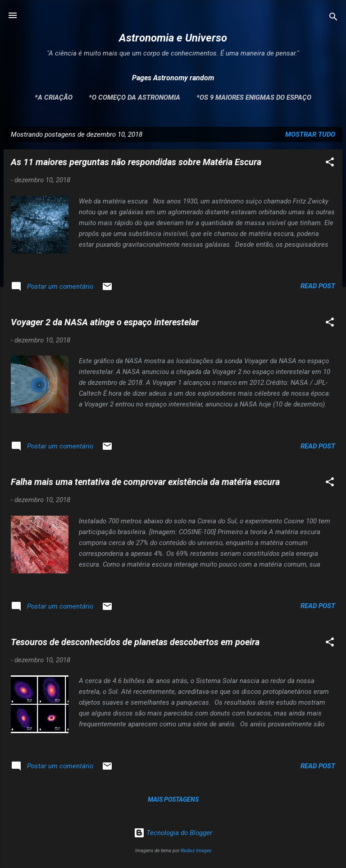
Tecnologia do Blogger (173, 833)
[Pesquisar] (333, 18)
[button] (330, 164)
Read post (318, 286)
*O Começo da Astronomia (134, 97)
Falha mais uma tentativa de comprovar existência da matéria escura (145, 482)
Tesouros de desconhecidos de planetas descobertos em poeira (135, 642)
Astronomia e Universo (173, 38)
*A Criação (54, 97)
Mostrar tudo (310, 134)
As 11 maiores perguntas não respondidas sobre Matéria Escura (136, 162)
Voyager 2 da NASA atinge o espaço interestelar (105, 322)
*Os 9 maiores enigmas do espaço (254, 97)
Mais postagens (173, 799)
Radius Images (196, 851)
